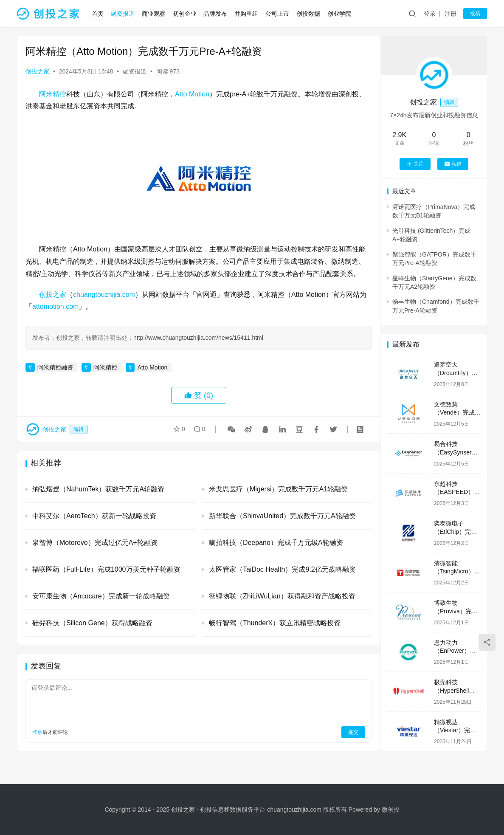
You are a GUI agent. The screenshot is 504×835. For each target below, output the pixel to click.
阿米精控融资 (55, 380)
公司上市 (278, 14)
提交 (345, 745)
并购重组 (247, 14)
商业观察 (154, 14)
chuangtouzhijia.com (104, 306)
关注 (415, 164)
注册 (451, 14)
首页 (99, 14)
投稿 (475, 14)
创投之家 (37, 71)
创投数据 (309, 14)
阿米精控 (53, 94)
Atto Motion (192, 94)
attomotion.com (62, 319)
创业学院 (340, 14)
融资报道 (124, 14)
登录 (430, 14)
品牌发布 (216, 14)
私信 (453, 164)
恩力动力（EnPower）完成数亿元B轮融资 (457, 651)
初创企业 (185, 14)
